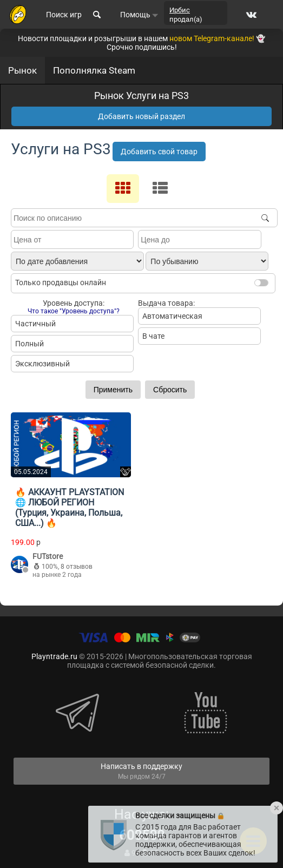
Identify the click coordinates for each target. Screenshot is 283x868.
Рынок (22, 70)
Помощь (139, 15)
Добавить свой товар (159, 152)
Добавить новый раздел (141, 116)
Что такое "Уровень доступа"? (74, 311)
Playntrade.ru (54, 656)
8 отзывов (77, 567)
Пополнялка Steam (94, 70)
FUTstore (48, 556)
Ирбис (180, 10)
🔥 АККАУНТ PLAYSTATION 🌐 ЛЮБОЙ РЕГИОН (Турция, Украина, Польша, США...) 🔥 (70, 508)
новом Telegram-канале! (212, 38)
